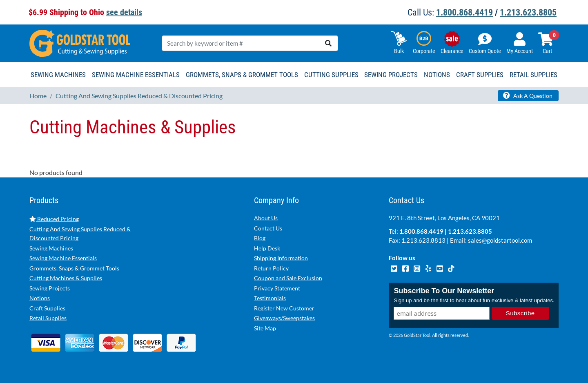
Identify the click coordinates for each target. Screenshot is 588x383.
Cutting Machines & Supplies (66, 278)
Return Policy (271, 268)
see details (124, 12)
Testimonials (270, 298)
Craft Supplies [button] (480, 75)
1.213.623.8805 (528, 12)
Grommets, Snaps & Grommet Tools (74, 268)
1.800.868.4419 (464, 12)
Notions (40, 298)
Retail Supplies (48, 318)
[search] (328, 43)
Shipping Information (281, 258)
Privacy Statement (277, 288)
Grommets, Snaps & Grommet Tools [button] (242, 75)
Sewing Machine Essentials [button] (136, 75)
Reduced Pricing (54, 219)
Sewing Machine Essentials (63, 258)
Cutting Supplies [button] (331, 75)
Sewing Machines (51, 248)
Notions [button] (437, 75)
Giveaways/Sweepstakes (284, 318)
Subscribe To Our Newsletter (444, 291)
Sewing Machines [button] (58, 75)
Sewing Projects (50, 288)
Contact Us (268, 228)
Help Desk (267, 248)
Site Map (265, 328)
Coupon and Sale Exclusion (288, 278)
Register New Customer (284, 308)
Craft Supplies (47, 308)
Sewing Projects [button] (391, 75)
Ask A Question (528, 95)
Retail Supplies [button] (533, 75)
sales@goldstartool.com (500, 240)
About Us (266, 218)
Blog (260, 238)
